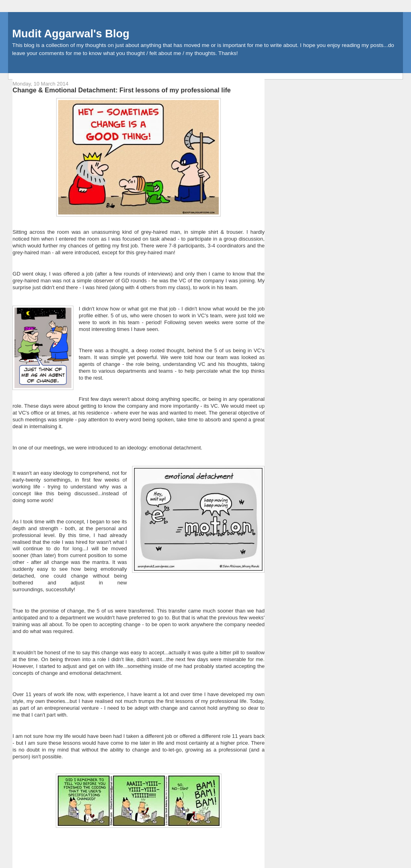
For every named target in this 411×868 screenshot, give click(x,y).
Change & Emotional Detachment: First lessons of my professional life (122, 90)
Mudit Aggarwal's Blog (71, 34)
